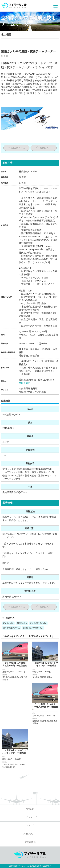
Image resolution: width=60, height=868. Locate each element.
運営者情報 (30, 804)
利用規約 (30, 770)
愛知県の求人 (8, 623)
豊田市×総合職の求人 (11, 628)
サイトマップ (30, 779)
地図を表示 (25, 383)
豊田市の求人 (22, 623)
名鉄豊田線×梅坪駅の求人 (33, 628)
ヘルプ (30, 787)
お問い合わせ (30, 795)
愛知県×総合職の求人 (38, 623)
